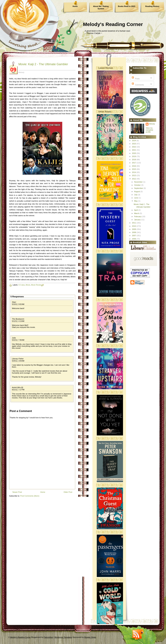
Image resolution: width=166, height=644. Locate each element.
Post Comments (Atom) (30, 496)
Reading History (152, 6)
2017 (134, 163)
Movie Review (36, 285)
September (139, 188)
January (138, 220)
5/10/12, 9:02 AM (18, 304)
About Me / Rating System (101, 7)
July (136, 195)
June (136, 198)
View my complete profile (149, 130)
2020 (134, 153)
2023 (134, 144)
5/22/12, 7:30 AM (18, 340)
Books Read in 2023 (127, 6)
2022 (134, 147)
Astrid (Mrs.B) (18, 387)
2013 (134, 175)
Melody (152, 124)
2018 (134, 160)
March (137, 213)
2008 (134, 232)
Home (75, 6)
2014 (134, 172)
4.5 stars (22, 285)
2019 (134, 156)
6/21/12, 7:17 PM (18, 390)
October (138, 185)
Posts (135, 79)
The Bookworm (18, 319)
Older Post (68, 492)
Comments (137, 85)
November (139, 182)
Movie (28, 285)
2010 (134, 226)
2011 (134, 223)
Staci (14, 302)
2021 (134, 150)
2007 (134, 236)
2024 (134, 141)
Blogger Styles (90, 637)
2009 (134, 229)
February (138, 216)
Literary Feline (18, 359)
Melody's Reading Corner (113, 24)
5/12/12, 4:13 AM (18, 321)
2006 (134, 239)
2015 (134, 169)
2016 (134, 166)
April (136, 210)
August (137, 191)
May (136, 201)
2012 (134, 179)
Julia (14, 338)
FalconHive (48, 637)
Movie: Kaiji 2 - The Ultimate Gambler (43, 64)
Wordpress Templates (63, 637)
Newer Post (17, 492)
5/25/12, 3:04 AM (18, 361)
